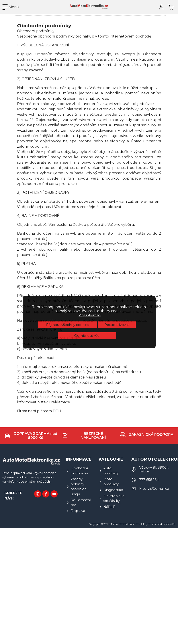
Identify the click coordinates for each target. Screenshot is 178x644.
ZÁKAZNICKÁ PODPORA (151, 435)
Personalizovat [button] (117, 255)
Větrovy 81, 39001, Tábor (154, 469)
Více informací (90, 246)
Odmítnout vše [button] (87, 266)
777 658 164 (149, 480)
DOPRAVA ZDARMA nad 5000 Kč (35, 436)
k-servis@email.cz (154, 488)
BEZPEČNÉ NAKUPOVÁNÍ (93, 436)
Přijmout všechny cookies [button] (67, 255)
